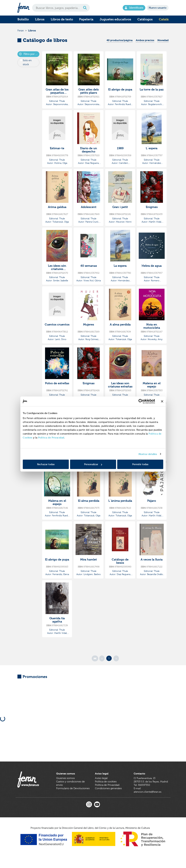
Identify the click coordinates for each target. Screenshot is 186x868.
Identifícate (134, 8)
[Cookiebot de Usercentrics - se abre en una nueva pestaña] (141, 401)
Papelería (86, 19)
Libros (40, 19)
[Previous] (102, 660)
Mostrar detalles (148, 454)
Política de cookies (106, 789)
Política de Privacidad (51, 438)
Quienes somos (65, 786)
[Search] (61, 8)
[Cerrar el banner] (162, 401)
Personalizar (93, 464)
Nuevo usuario (158, 8)
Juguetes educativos (115, 19)
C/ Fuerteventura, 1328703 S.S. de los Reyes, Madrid (147, 789)
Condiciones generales (108, 796)
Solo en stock (27, 64)
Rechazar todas (46, 464)
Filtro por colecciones (29, 56)
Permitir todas (140, 464)
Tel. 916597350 (142, 796)
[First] (95, 660)
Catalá (164, 19)
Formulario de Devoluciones (73, 796)
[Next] (116, 660)
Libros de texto (62, 19)
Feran (21, 31)
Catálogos (145, 19)
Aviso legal (101, 786)
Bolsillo (23, 19)
